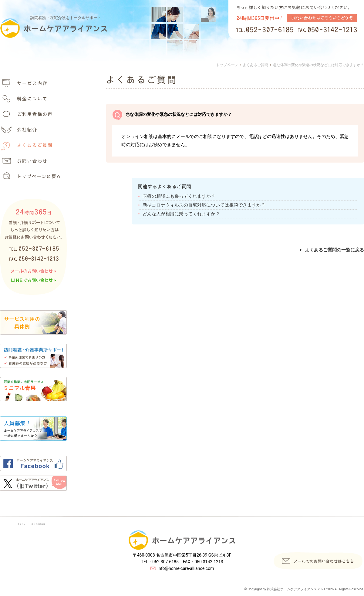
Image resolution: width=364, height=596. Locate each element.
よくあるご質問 (255, 65)
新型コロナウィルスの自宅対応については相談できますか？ (204, 205)
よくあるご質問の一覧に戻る (332, 250)
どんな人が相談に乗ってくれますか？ (181, 214)
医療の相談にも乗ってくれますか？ (179, 196)
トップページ (227, 65)
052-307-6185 (165, 562)
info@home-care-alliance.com (186, 568)
